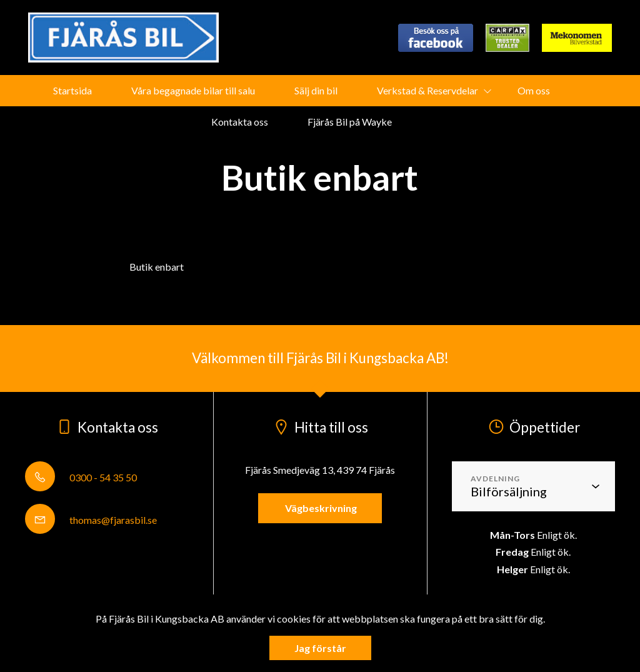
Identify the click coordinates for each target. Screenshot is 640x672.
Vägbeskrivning (320, 508)
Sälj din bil (316, 90)
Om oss (534, 90)
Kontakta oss (240, 122)
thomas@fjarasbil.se (91, 520)
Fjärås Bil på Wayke (350, 122)
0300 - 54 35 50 (81, 477)
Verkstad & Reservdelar (427, 90)
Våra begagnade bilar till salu (193, 90)
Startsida (72, 90)
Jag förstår (320, 648)
